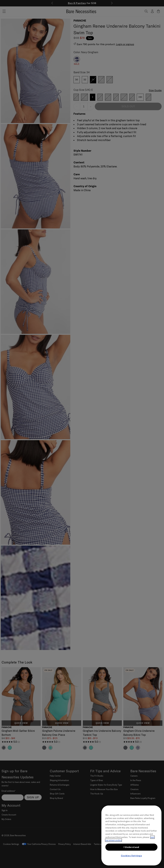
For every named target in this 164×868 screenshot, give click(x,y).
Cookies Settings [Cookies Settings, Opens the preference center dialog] (131, 856)
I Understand (131, 847)
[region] (131, 835)
